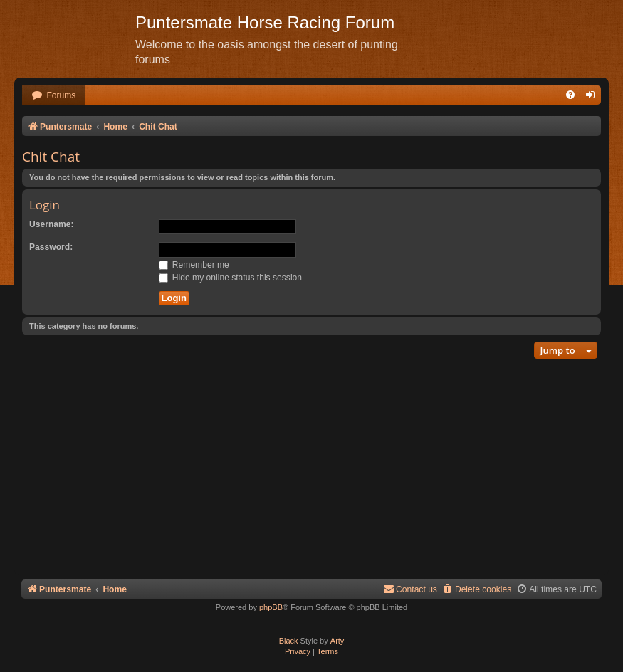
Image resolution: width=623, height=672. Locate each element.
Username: (52, 224)
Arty (337, 641)
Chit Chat (51, 157)
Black (289, 641)
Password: (51, 247)
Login (44, 205)
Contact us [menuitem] (410, 589)
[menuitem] (53, 96)
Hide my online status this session (231, 278)
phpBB (271, 607)
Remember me (194, 265)
